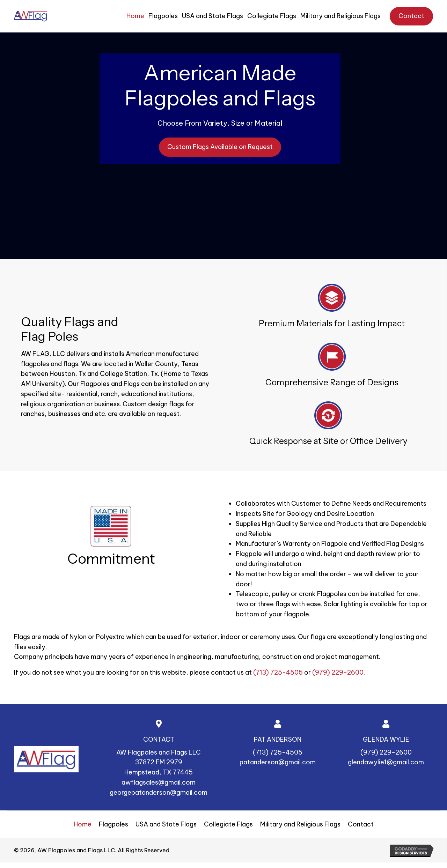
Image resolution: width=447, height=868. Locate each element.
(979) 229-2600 (338, 672)
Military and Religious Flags (300, 824)
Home (83, 824)
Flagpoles (113, 824)
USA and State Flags (166, 824)
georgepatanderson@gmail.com (159, 792)
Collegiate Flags (228, 824)
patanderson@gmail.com (278, 762)
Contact (361, 824)
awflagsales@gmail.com (159, 782)
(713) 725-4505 (278, 672)
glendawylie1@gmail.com (386, 762)
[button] (220, 147)
